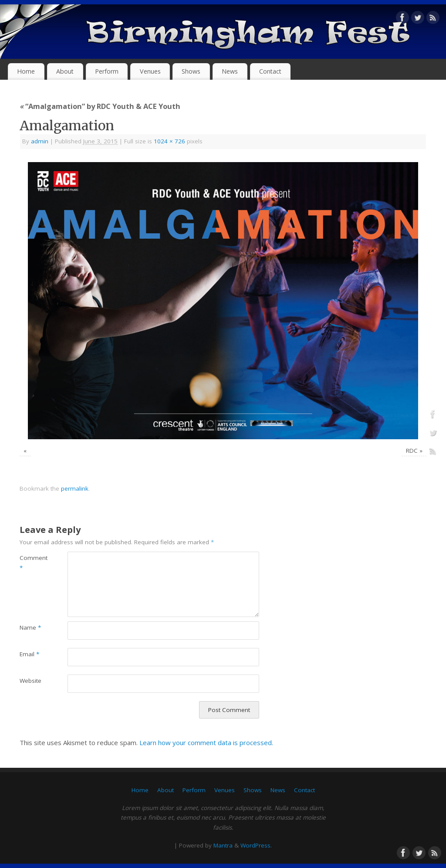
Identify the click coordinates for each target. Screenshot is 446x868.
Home (26, 71)
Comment (32, 563)
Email (29, 654)
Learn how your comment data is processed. (206, 743)
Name (30, 627)
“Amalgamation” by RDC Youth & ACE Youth (100, 106)
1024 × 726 (169, 141)
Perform (107, 71)
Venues (150, 71)
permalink (75, 488)
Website (30, 681)
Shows (191, 71)
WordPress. (256, 845)
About (65, 71)
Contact (270, 71)
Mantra (223, 845)
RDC (412, 451)
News (230, 71)
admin (40, 141)
